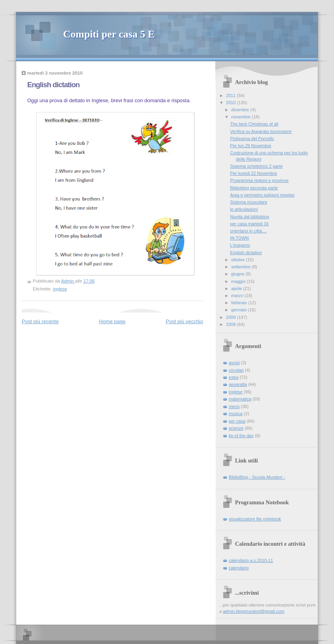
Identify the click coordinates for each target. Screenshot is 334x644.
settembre (241, 267)
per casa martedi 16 (250, 224)
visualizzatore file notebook (255, 519)
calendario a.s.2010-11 (251, 560)
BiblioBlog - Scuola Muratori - (257, 477)
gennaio (239, 310)
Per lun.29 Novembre (251, 146)
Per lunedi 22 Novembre (254, 173)
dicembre (241, 110)
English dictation (246, 253)
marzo (238, 296)
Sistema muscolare (249, 202)
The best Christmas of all (254, 124)
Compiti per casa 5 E (109, 34)
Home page (112, 321)
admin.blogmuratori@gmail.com (254, 611)
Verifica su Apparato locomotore (261, 131)
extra (234, 377)
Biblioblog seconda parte (254, 188)
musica (236, 414)
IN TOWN (240, 238)
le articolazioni (244, 209)
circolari (236, 370)
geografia (238, 384)
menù (234, 406)
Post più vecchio (184, 321)
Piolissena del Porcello (252, 139)
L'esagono (240, 245)
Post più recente (40, 321)
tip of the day (241, 436)
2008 (231, 324)
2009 (231, 317)
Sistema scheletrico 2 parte (257, 166)
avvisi (234, 363)
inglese (60, 289)
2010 (231, 103)
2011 (231, 95)
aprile (237, 288)
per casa (237, 421)
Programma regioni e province (259, 180)
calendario (239, 568)
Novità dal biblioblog (250, 217)
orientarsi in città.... (249, 231)
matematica (240, 399)
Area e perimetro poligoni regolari (262, 195)
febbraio (240, 303)
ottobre (238, 260)
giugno (238, 274)
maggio (239, 281)
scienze (236, 428)
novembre (241, 117)
